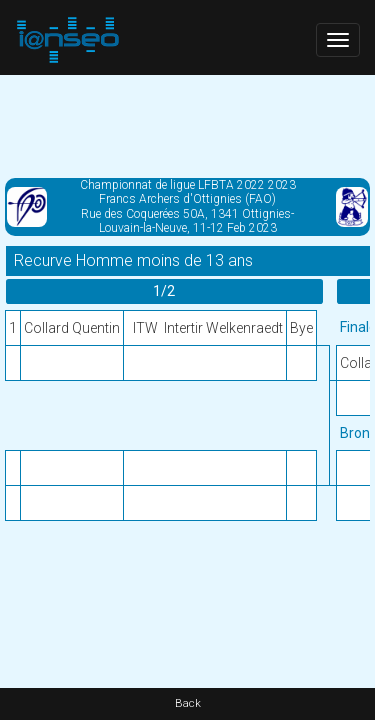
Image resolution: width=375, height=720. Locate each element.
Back (188, 703)
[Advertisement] (187, 125)
